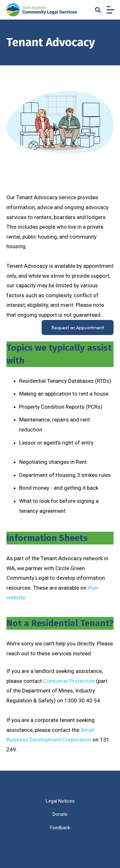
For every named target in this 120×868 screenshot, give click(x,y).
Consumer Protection (70, 681)
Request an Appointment (78, 328)
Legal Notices (60, 801)
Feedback (60, 828)
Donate (60, 814)
